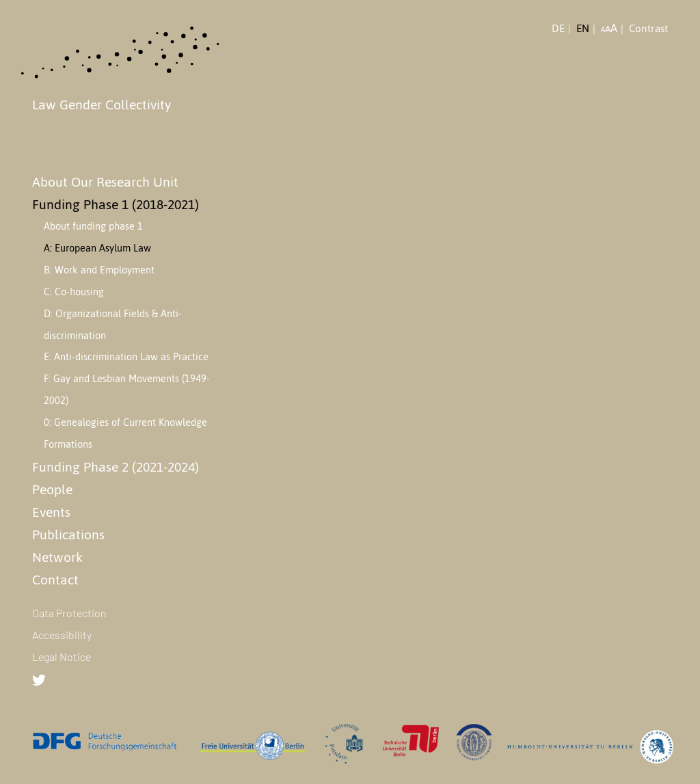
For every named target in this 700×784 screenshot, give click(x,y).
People (52, 489)
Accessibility (62, 635)
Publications (68, 535)
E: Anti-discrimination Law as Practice (126, 357)
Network (57, 557)
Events (51, 512)
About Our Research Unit (105, 182)
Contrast (648, 29)
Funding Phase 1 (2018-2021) (116, 204)
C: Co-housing (74, 292)
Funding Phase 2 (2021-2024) (116, 467)
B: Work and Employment (99, 270)
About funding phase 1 (93, 226)
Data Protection (69, 613)
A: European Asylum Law (97, 248)
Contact (55, 580)
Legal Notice (62, 657)
